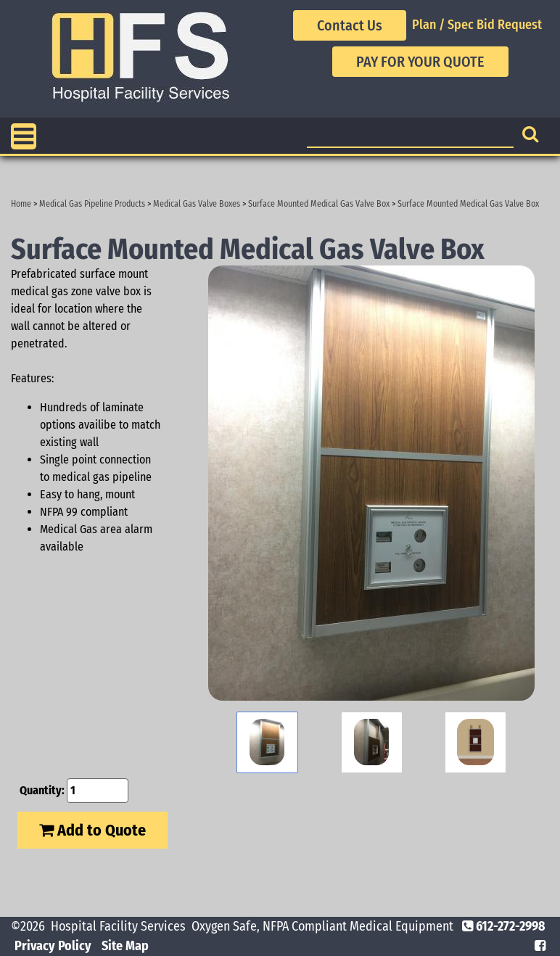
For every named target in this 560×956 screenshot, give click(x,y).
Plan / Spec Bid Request (477, 25)
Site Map (125, 946)
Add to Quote (92, 830)
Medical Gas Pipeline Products (92, 204)
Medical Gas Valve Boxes (197, 204)
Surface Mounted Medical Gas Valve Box (319, 204)
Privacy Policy (53, 946)
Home (21, 204)
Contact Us (350, 25)
